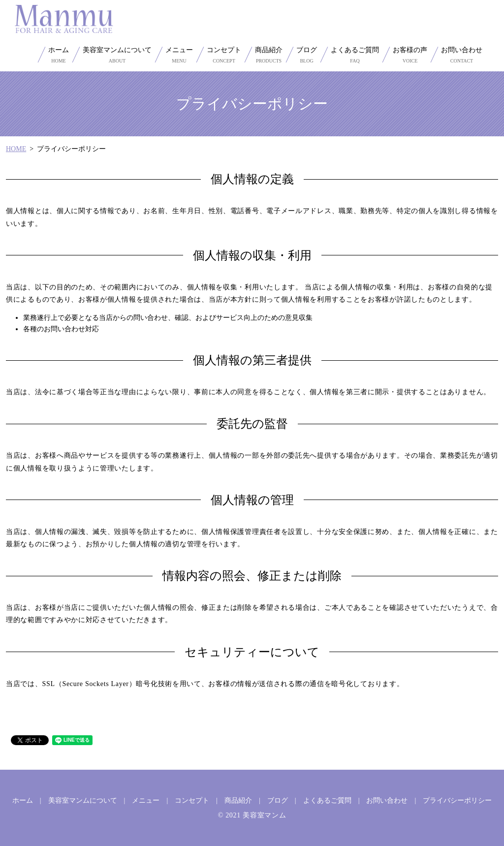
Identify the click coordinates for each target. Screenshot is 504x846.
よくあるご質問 (355, 55)
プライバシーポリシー (457, 800)
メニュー (179, 55)
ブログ (307, 55)
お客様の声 (410, 55)
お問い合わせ (462, 55)
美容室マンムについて (117, 55)
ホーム (59, 55)
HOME (16, 149)
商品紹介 (269, 55)
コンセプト (224, 55)
